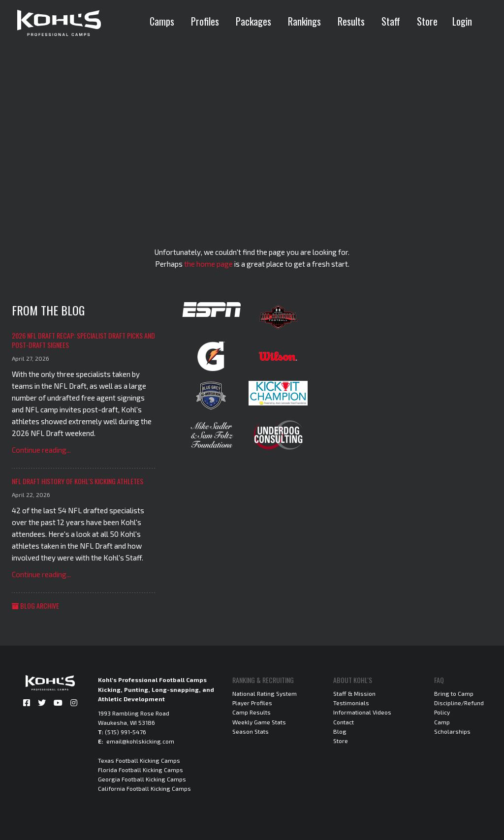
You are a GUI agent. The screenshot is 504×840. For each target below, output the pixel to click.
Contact (344, 722)
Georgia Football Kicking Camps (142, 779)
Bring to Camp (454, 693)
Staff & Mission (354, 693)
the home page (208, 264)
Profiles (205, 21)
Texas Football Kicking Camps (139, 760)
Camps (162, 21)
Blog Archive (35, 606)
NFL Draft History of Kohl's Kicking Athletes (78, 481)
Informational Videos (362, 712)
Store (427, 21)
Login (462, 21)
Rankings (304, 21)
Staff (391, 21)
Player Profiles (252, 703)
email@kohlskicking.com (140, 741)
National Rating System (265, 693)
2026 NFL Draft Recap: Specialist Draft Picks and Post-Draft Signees (83, 340)
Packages (253, 21)
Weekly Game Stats (259, 722)
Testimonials (351, 703)
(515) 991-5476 (126, 732)
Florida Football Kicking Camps (141, 770)
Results (351, 21)
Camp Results (252, 712)
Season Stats (251, 731)
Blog (340, 731)
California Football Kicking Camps (144, 788)
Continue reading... (41, 450)
